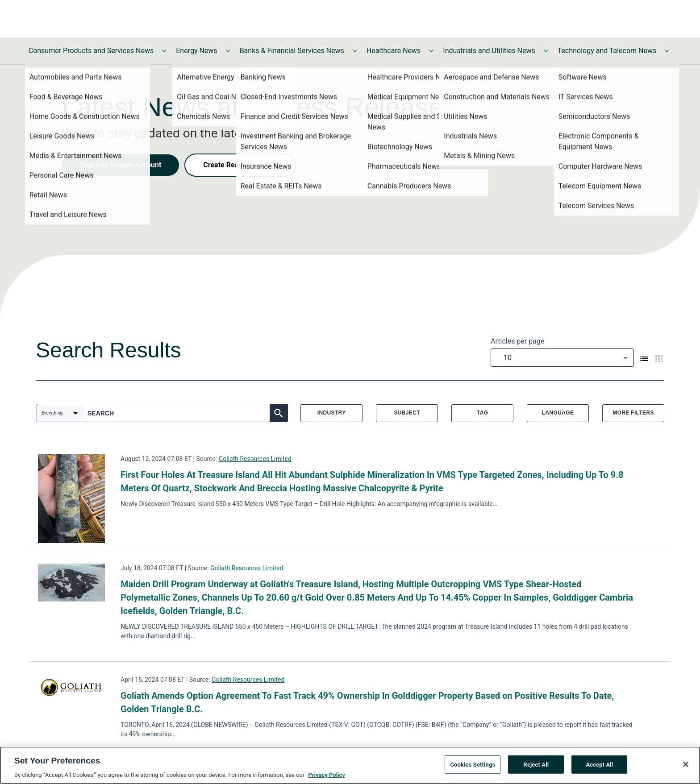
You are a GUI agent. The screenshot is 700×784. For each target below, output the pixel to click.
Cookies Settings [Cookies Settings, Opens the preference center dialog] (473, 764)
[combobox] (562, 358)
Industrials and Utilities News (489, 51)
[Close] (686, 764)
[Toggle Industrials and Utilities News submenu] (546, 51)
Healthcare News (394, 51)
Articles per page (517, 341)
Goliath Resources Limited (255, 459)
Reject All (536, 764)
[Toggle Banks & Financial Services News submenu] (355, 51)
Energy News (196, 51)
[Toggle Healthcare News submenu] (431, 51)
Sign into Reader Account (121, 165)
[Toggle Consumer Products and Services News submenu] (164, 51)
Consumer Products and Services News (91, 51)
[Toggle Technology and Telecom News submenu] (667, 51)
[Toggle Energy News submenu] (228, 51)
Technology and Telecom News (607, 51)
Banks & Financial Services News (292, 51)
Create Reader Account (240, 165)
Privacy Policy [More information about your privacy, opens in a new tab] (326, 775)
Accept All (599, 764)
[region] (350, 765)
